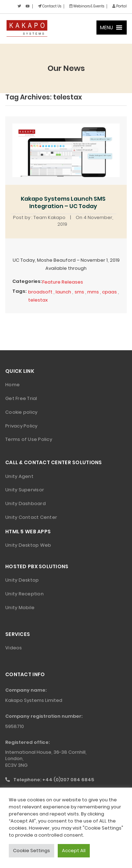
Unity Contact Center (31, 517)
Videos (14, 648)
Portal (120, 6)
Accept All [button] (74, 851)
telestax (38, 300)
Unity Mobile (20, 608)
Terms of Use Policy (29, 439)
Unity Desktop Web (28, 545)
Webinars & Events (87, 6)
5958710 (15, 726)
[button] (106, 28)
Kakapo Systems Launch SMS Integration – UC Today (63, 202)
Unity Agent (19, 476)
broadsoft (40, 292)
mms (93, 292)
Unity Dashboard (26, 503)
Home (12, 385)
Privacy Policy (21, 426)
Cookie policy (21, 412)
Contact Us (50, 6)
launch (63, 292)
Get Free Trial (21, 398)
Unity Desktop (22, 580)
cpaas (109, 292)
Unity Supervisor (25, 490)
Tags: (19, 291)
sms (79, 292)
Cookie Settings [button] (32, 851)
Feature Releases (63, 282)
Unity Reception (24, 594)
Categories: (27, 281)
